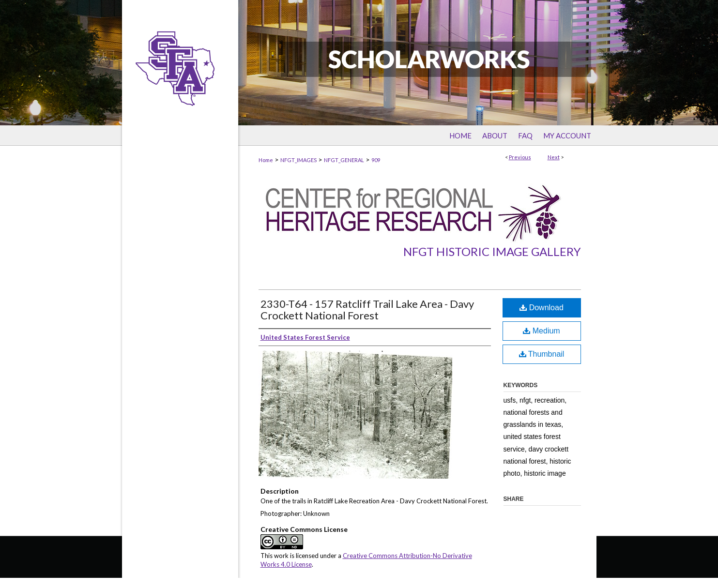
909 (376, 160)
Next (554, 157)
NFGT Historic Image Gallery (492, 251)
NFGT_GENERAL (344, 160)
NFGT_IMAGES (298, 160)
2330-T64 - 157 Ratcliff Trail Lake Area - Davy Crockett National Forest (367, 309)
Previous (520, 157)
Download (542, 308)
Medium (541, 331)
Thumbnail (542, 354)
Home (266, 160)
